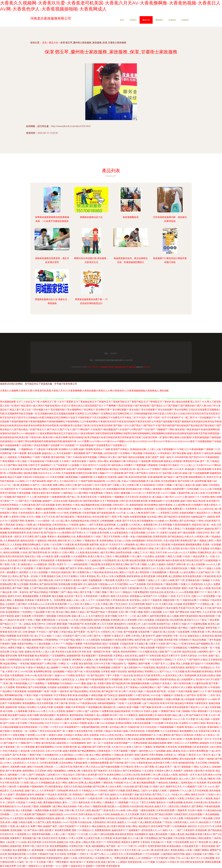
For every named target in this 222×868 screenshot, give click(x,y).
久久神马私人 (136, 525)
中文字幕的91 (99, 509)
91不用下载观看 (119, 751)
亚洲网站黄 (75, 513)
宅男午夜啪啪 (156, 755)
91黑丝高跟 (9, 525)
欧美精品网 (64, 584)
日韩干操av (81, 775)
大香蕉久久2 (200, 735)
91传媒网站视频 (199, 624)
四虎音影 (112, 477)
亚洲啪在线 (9, 810)
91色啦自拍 (54, 572)
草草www (139, 767)
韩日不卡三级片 (69, 489)
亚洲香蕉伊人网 (122, 739)
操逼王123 (178, 465)
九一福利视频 (138, 719)
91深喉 (106, 449)
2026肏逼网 (25, 814)
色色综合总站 (157, 592)
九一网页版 (180, 755)
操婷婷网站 (37, 640)
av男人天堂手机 (129, 648)
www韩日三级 (113, 481)
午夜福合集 (72, 699)
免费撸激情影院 (103, 830)
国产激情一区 (113, 846)
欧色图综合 (63, 715)
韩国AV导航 (80, 628)
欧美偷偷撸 (38, 850)
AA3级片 (124, 798)
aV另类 (57, 473)
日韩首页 (94, 521)
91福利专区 (63, 691)
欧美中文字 (213, 477)
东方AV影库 (101, 485)
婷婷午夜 (181, 564)
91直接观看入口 (23, 834)
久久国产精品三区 (205, 572)
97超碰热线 (54, 489)
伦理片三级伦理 (8, 787)
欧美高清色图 (82, 545)
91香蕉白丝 (75, 779)
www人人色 (179, 719)
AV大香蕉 (32, 854)
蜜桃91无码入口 (175, 743)
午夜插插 (118, 783)
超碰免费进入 (50, 509)
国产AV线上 (172, 644)
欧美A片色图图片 (194, 505)
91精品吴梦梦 (198, 556)
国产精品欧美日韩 (121, 683)
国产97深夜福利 (37, 775)
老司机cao (74, 703)
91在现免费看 (208, 596)
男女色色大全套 (63, 652)
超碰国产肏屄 (50, 826)
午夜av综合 (83, 806)
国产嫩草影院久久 (24, 549)
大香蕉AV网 (107, 604)
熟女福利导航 (86, 664)
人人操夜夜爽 (20, 711)
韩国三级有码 (141, 755)
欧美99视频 (111, 616)
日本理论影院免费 (49, 763)
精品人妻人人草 (180, 715)
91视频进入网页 (205, 541)
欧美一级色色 (113, 652)
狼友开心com (197, 707)
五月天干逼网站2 (70, 576)
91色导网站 (38, 628)
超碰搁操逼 (71, 759)
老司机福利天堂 (134, 489)
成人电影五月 (23, 826)
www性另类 (26, 672)
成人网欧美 (209, 779)
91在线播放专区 (50, 755)
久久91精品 (149, 552)
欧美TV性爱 (50, 691)
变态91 (100, 842)
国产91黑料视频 (94, 453)
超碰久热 (91, 683)
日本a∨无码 (50, 628)
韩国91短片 (159, 787)
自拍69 (146, 600)
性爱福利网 (190, 675)
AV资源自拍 (71, 818)
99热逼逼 (20, 802)
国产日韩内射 (117, 763)
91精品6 (69, 672)
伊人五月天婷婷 (105, 624)
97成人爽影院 (164, 735)
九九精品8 (161, 862)
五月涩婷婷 (40, 771)
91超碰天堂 (156, 632)
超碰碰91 (71, 711)
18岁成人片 (176, 795)
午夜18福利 (123, 517)
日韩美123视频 (164, 485)
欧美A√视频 (11, 822)
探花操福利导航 (113, 759)
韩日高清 (112, 822)
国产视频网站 (203, 644)
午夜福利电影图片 (182, 525)
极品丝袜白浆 (47, 779)
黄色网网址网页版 (42, 672)
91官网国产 (155, 469)
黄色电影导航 (171, 640)
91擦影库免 (107, 783)
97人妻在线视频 (42, 644)
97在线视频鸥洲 (158, 572)
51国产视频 (145, 707)
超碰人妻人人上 (79, 616)
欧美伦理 (157, 707)
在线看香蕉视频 (138, 517)
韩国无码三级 (199, 525)
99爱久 (50, 862)
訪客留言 (185, 20)
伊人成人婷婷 (153, 481)
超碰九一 (84, 525)
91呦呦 (22, 743)
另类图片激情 (104, 683)
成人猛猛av (158, 497)
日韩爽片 (128, 465)
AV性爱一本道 (128, 537)
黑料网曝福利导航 (14, 695)
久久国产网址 (10, 465)
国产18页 (43, 529)
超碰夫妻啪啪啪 (155, 699)
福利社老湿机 (165, 715)
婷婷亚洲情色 (133, 576)
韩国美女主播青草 (130, 842)
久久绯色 (215, 580)
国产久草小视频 (138, 564)
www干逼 (121, 513)
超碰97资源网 (86, 449)
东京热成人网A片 (118, 727)
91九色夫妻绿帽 (133, 703)
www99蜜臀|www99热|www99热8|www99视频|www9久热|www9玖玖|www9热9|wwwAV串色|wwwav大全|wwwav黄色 (136, 441)
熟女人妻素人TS (176, 529)
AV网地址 (102, 457)
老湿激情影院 (12, 612)
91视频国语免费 (98, 806)
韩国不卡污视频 (117, 791)
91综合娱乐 (51, 795)
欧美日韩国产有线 (67, 509)
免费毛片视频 (15, 648)
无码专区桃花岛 (155, 584)
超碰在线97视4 (69, 572)
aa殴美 (118, 521)
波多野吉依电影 (124, 552)
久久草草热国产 (48, 791)
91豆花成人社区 (56, 759)
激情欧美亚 (63, 850)
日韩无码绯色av (60, 525)
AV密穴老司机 (143, 695)
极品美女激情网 (57, 529)
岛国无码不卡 (11, 489)
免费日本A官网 (76, 783)
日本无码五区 (38, 751)
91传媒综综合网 (188, 600)
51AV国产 (162, 529)
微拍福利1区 (109, 707)
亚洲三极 (8, 683)
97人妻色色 (39, 449)
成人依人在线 (198, 493)
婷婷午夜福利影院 (189, 616)
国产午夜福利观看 (94, 679)
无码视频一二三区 (9, 814)
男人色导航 (174, 549)
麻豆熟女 (114, 469)
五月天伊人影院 (83, 810)
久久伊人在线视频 (38, 572)
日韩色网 (100, 866)
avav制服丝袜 (40, 564)
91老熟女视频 (17, 735)
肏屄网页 (24, 572)
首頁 (122, 20)
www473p (5, 485)
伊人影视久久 (55, 552)
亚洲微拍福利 (155, 501)
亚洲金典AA (214, 802)
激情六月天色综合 (120, 596)
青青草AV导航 (18, 517)
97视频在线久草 (90, 541)
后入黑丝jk (13, 576)
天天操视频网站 (151, 679)
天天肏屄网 (211, 493)
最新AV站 (212, 481)
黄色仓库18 (75, 791)
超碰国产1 (48, 501)
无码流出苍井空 (50, 838)
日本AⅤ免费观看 (117, 576)
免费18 (7, 517)
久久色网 (73, 449)
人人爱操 (170, 664)
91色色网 (188, 739)
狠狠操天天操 (54, 576)
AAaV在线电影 (107, 723)
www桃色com (22, 481)
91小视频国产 (190, 787)
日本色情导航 (181, 457)
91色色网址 (26, 612)
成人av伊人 (185, 779)
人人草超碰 (16, 545)
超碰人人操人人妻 (75, 600)
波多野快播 (200, 481)
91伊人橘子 (136, 556)
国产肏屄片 (71, 568)
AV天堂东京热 (18, 668)
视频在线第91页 (171, 600)
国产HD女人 (166, 672)
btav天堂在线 (24, 806)
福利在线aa (117, 465)
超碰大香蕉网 (70, 751)
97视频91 (133, 751)
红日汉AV (151, 545)
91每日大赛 (211, 592)
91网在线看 (109, 580)
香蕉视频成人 (163, 739)
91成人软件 (215, 751)
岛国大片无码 (70, 787)
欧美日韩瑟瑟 (174, 588)
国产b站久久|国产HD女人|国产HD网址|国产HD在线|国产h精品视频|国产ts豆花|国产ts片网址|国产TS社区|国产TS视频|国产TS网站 (111, 429)
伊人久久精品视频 (205, 858)
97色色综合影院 (36, 723)
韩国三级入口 (31, 783)
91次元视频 (178, 672)
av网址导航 (119, 529)
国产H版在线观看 (186, 533)
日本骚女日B (165, 465)
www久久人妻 (213, 564)
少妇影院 (10, 604)
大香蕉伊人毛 (107, 632)
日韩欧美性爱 (197, 632)
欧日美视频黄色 (145, 521)
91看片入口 (113, 592)
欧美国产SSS (150, 596)
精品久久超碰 (15, 477)
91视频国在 (138, 509)
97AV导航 (43, 727)
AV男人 (44, 711)
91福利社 (91, 461)
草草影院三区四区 (169, 513)
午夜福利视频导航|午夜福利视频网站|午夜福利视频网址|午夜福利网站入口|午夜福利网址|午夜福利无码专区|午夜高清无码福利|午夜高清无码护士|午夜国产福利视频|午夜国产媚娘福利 (100, 422)
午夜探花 (13, 751)
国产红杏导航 (19, 755)
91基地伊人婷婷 (54, 735)
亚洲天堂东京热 (88, 497)
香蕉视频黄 (79, 453)
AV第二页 (15, 564)
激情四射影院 (76, 715)
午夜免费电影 (17, 675)
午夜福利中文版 (46, 854)
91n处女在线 (127, 675)
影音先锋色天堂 (84, 731)
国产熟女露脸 (179, 453)
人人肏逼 (80, 552)
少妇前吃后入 (19, 763)
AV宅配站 (162, 596)
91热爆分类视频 (172, 699)
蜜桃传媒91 (203, 711)
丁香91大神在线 (74, 457)
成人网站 (140, 545)
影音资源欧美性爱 (138, 501)
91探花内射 (24, 751)
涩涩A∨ (185, 751)
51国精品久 (126, 592)
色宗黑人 (119, 735)
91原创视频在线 (94, 707)
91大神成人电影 (34, 802)
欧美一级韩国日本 (96, 652)
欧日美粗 (47, 485)
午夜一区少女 (180, 636)
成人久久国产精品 (90, 608)
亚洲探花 (17, 731)
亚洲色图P (34, 779)
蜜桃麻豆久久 (55, 588)
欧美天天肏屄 (120, 588)
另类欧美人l (180, 695)
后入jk (91, 850)
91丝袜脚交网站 (212, 664)
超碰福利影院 (136, 505)
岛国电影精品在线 (80, 521)
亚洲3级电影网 (155, 477)
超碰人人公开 (97, 759)
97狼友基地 (98, 572)
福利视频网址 (99, 846)
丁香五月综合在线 (47, 731)
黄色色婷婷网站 (129, 652)
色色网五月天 (122, 580)
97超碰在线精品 (55, 814)
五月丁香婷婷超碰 (109, 501)
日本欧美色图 (94, 628)
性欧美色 (52, 541)
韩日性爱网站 (151, 505)
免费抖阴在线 (48, 620)
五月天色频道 (202, 549)
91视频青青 (166, 719)
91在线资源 (107, 743)
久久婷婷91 (65, 461)
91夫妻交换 (68, 545)
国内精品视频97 (48, 715)
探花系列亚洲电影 (168, 628)
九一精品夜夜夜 (30, 648)
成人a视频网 (103, 715)
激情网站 (106, 755)
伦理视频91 (73, 854)
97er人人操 (186, 791)
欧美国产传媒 (57, 810)
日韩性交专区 (203, 533)
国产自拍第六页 (186, 481)
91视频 (192, 568)
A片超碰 (178, 604)
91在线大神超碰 (184, 691)
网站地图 (164, 391)
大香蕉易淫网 (10, 779)
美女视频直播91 (89, 656)
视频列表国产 (37, 664)
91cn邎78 (64, 723)
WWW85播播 (58, 568)
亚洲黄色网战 (106, 541)
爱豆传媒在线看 (188, 759)
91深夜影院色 (104, 497)
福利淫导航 (140, 640)
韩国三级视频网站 (56, 771)
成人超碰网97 (53, 668)
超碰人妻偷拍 (173, 751)
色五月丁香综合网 (199, 842)
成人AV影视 (205, 588)
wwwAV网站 (26, 509)
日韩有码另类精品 (9, 505)
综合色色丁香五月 (73, 596)
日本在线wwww (36, 604)
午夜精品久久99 (90, 791)
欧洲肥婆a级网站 (170, 759)
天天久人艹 (182, 660)
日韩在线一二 (51, 767)
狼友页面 (23, 465)
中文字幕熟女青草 (63, 695)
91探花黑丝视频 (137, 533)
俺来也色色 (84, 802)
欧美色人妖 (214, 624)
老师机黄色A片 (188, 783)
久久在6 (212, 715)
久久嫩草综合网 (200, 683)
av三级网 (63, 866)
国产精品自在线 (28, 580)
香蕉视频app (136, 596)
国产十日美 (197, 779)
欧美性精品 (208, 672)
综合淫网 (185, 862)
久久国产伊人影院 (42, 822)
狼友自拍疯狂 (92, 552)
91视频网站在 (26, 449)
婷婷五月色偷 (151, 818)
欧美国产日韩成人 (120, 449)
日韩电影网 (213, 763)
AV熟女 (14, 513)
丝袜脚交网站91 (148, 687)
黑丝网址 (174, 521)
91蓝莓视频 (36, 501)
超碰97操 (123, 477)
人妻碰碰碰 (18, 600)
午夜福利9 (32, 560)
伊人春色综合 (99, 549)
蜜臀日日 (63, 608)
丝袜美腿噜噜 (84, 469)
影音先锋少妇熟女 (206, 675)
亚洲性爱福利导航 (157, 846)
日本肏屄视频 (89, 513)
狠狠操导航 (16, 846)
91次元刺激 (40, 862)
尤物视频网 (45, 806)
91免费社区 (104, 596)
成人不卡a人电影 (43, 636)
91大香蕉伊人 (84, 826)
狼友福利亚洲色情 (124, 834)
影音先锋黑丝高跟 (192, 576)
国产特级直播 (130, 632)
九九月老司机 (209, 612)
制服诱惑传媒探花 (45, 818)
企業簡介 (133, 20)
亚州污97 (93, 465)
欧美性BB (5, 668)
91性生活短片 (121, 604)
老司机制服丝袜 (38, 858)
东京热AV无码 (188, 549)
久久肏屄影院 (17, 818)
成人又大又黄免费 (130, 814)
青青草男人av (158, 675)
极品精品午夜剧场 (184, 703)
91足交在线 (62, 620)
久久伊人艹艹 (58, 644)
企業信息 (172, 20)
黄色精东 (57, 822)
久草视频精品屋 (47, 783)
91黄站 (195, 767)
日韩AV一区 (83, 759)
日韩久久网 (71, 485)
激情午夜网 (144, 664)
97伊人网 (156, 775)
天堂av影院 (176, 739)
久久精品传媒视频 (9, 727)
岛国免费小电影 (18, 767)
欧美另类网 (50, 513)
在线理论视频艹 (122, 743)
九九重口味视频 (119, 699)
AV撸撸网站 (194, 648)
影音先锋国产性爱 (160, 826)
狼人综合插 (169, 632)
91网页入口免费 (173, 556)
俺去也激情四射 (207, 616)
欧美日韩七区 (15, 632)
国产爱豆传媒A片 (143, 787)
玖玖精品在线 (85, 822)
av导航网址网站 (15, 473)
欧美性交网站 (114, 775)
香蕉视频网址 (29, 703)
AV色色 (24, 552)
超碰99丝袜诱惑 (164, 636)
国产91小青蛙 (33, 743)
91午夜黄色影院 (100, 469)
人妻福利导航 (183, 493)
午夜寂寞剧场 (19, 691)
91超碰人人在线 (213, 568)
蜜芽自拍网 (11, 656)
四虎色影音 (43, 497)
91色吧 (36, 457)
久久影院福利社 (148, 485)
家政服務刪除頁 (131, 217)
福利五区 (192, 826)
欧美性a (98, 449)
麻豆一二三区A (70, 802)
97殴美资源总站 (83, 517)
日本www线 (31, 675)
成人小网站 (95, 755)
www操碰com (161, 521)
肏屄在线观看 (34, 453)
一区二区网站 (30, 731)
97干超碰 (92, 533)
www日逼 (155, 695)
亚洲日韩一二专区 (206, 695)
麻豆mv (39, 513)
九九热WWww (203, 465)
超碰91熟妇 (186, 501)
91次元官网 (56, 545)
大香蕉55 (176, 624)
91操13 (24, 775)
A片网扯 (61, 664)
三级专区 (10, 802)
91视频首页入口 (34, 866)
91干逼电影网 (116, 473)
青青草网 (145, 775)
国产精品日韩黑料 (164, 814)
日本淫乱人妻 (138, 636)
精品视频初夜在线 (90, 505)
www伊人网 (147, 850)
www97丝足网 (70, 822)
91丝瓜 (84, 465)
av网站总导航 (88, 842)
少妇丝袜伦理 (110, 453)
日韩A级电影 (29, 632)
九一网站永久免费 (118, 779)
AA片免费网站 (192, 743)
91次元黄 (83, 834)
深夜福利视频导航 (90, 727)
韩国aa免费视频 (8, 636)
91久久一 (127, 759)
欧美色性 (188, 802)
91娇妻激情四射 (58, 497)
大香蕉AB (175, 687)
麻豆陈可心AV (148, 568)
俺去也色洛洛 (138, 628)
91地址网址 (6, 691)
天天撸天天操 (166, 604)
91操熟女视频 (96, 695)
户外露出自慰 (52, 461)
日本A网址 (96, 802)
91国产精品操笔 (38, 481)
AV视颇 (37, 620)
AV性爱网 (112, 549)
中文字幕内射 (161, 858)
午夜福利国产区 (76, 624)
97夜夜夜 (45, 457)
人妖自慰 (10, 842)
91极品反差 (6, 592)
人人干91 (90, 600)
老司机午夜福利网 (155, 560)
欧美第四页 (203, 747)
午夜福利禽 (133, 588)
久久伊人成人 (47, 719)
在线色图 (160, 556)
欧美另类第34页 (25, 636)
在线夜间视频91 (188, 513)
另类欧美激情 (36, 798)
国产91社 (23, 779)
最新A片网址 (65, 798)
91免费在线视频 (174, 802)
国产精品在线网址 (79, 691)
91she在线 (21, 842)
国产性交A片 (14, 640)
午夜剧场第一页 (11, 747)
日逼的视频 (106, 505)
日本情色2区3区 (128, 469)
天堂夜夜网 (45, 596)
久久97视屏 (169, 612)
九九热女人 (205, 767)
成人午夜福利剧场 (42, 525)
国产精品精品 (215, 830)
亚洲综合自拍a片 (89, 529)
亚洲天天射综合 (189, 656)
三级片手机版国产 (67, 826)
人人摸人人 (190, 465)
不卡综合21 (42, 632)
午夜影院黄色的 (144, 763)
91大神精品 (203, 600)
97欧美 (87, 846)
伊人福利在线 (90, 584)
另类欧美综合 (132, 735)
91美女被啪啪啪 (211, 814)
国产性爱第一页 (82, 632)
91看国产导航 (34, 755)
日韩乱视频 (193, 489)
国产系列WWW (197, 457)
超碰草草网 (99, 818)
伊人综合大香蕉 (113, 787)
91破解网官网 (85, 477)
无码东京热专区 (154, 541)
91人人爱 (32, 497)
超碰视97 (90, 866)
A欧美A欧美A (76, 862)
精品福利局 (99, 481)
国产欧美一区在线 (29, 576)
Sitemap (147, 367)
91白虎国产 (6, 755)
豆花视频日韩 (102, 858)
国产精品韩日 (171, 517)
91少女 (96, 604)
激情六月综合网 (35, 767)
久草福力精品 (66, 632)
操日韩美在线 (48, 743)
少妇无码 (86, 739)
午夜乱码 (27, 477)
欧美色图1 (150, 509)
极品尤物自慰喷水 (158, 798)
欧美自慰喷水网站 (124, 640)
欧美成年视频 (120, 838)
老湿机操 (189, 469)
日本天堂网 (21, 723)
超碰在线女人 (195, 636)
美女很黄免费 (214, 783)
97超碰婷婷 (173, 791)
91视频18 (71, 731)
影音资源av (135, 600)
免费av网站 (58, 485)
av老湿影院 (123, 806)
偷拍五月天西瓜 (123, 608)
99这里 (131, 572)
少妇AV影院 (215, 747)
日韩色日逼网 (25, 822)
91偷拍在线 (162, 783)
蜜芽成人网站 (123, 564)
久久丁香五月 (203, 755)
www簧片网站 (81, 493)
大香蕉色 (168, 755)
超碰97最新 (202, 485)
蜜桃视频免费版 (194, 545)
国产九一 (37, 485)
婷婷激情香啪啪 (58, 739)
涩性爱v (52, 564)
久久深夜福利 (93, 640)
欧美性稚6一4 (50, 866)
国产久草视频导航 (114, 679)
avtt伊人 (7, 763)
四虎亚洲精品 (133, 791)
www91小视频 (168, 493)
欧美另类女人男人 (175, 675)
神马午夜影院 (53, 493)
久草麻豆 (116, 648)
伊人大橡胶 (187, 687)
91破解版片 (167, 695)
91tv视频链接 (101, 779)
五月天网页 (28, 537)
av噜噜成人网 (73, 771)
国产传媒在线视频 (110, 767)
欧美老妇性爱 (197, 862)
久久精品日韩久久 (69, 481)
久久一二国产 (175, 830)
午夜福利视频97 (197, 449)
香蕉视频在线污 (8, 806)
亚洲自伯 (189, 735)
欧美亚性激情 (79, 461)
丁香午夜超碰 (214, 640)
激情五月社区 (15, 596)
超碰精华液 (11, 707)
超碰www (60, 675)
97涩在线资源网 (203, 469)
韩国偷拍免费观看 (100, 763)
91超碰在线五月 (76, 866)
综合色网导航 (176, 620)
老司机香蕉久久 (149, 830)
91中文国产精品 (67, 640)
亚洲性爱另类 (70, 747)
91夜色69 (31, 668)
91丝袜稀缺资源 (20, 798)
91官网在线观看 (139, 743)
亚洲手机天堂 (153, 493)
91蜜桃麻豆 (108, 802)
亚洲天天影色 (147, 814)
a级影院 (211, 517)
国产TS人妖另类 (173, 652)
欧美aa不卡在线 (114, 687)
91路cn (200, 568)
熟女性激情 (172, 608)
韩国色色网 (157, 461)
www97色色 (62, 513)
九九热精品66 (51, 798)
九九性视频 (23, 584)
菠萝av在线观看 (62, 556)
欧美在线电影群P (181, 707)
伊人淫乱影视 (163, 545)
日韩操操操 (18, 699)
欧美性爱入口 (13, 679)
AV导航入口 (182, 449)
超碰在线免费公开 (148, 715)
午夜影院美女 (201, 703)
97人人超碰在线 (93, 560)
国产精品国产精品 (96, 612)
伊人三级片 (106, 556)
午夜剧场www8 (106, 584)
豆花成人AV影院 (170, 775)
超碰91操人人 (32, 791)
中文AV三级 (130, 783)
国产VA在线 (153, 779)
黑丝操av (189, 727)
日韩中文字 (34, 465)
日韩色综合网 (64, 616)
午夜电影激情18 (82, 763)
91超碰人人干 (153, 580)
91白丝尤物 (128, 787)
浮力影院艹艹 (7, 501)
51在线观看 (50, 850)
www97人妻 (181, 497)
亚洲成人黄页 (82, 735)
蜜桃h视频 (62, 624)
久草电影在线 (89, 648)
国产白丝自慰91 (86, 485)
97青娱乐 (108, 493)
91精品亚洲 (150, 691)
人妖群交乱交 (67, 679)
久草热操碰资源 (46, 560)
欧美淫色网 (103, 533)
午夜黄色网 (52, 449)
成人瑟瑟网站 (175, 576)
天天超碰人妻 (141, 644)
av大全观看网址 (79, 556)
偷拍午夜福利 (172, 560)
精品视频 (190, 834)
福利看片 (49, 830)
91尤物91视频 (100, 592)
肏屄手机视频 (90, 457)
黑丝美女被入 (213, 723)
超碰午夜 (60, 818)
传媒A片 (186, 624)
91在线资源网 (182, 632)
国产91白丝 (21, 719)
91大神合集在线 (27, 505)
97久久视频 (143, 652)
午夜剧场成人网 (102, 699)
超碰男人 (122, 822)
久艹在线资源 (60, 465)
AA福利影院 (166, 854)
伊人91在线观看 (25, 568)
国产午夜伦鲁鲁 (13, 771)
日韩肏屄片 (185, 806)
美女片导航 (6, 739)
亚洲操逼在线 (192, 580)
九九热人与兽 (163, 568)
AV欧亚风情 (152, 628)
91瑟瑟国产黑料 (16, 521)
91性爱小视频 (136, 612)
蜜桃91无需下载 (190, 588)
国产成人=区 (73, 497)
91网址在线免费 (146, 648)
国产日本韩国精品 (132, 771)
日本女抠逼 (179, 838)
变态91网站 (61, 783)
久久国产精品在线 (39, 588)
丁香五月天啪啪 (147, 802)
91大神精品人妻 (206, 604)
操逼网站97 (47, 465)
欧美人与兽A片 (134, 747)
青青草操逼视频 (26, 656)
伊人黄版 (213, 842)
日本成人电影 (17, 652)
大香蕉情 (98, 731)
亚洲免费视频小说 (187, 747)
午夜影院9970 (163, 648)
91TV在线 (119, 660)
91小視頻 (90, 798)
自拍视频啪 (58, 672)
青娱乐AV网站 (81, 687)
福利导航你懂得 (91, 501)
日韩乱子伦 (174, 858)
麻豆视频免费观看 (146, 783)
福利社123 (193, 497)
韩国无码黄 (60, 699)
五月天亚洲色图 (200, 791)
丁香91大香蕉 (112, 675)
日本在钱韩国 (103, 648)
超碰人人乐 (135, 858)
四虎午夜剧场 (85, 814)
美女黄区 (129, 755)
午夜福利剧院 (212, 457)
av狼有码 (95, 588)
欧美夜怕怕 (184, 517)
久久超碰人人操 (90, 660)
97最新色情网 (12, 509)
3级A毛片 (169, 497)
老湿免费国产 (190, 604)
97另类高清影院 (112, 842)
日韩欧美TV (117, 668)
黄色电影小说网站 (162, 489)
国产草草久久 (79, 533)
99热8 (194, 711)
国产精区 (123, 457)
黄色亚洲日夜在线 (138, 798)
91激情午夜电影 (196, 628)
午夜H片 (132, 846)
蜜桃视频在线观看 (140, 683)
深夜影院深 (75, 608)
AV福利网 (40, 679)
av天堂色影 (200, 727)
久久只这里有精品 (169, 731)
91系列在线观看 (207, 846)
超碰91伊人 (53, 481)
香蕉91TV (144, 660)
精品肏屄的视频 (137, 560)
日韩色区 (103, 791)
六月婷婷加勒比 (13, 660)
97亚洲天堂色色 (187, 644)
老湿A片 (104, 545)
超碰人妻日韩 (108, 862)
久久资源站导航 (134, 529)
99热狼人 (147, 489)
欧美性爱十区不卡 (97, 775)
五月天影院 (60, 854)
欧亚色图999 (213, 501)
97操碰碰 (205, 580)
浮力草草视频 (165, 525)
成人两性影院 (142, 572)
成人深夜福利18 (132, 668)
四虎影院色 (197, 584)
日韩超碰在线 (162, 620)
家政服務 (104, 367)
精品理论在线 (189, 652)
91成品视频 (39, 612)
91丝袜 (119, 632)
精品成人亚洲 (105, 529)
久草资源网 (131, 620)
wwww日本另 (71, 814)
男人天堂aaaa (93, 767)
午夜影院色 (106, 588)
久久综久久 (33, 763)
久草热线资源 (90, 596)
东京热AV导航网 (78, 723)
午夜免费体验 (96, 493)
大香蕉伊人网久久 (164, 771)
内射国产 (171, 564)
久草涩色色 (171, 747)
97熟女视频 (207, 818)
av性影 (188, 850)
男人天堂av (102, 576)
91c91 (124, 846)
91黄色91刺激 (31, 695)
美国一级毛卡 (167, 457)
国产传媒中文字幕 (198, 715)
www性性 (202, 656)
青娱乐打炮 (30, 608)
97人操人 (57, 636)
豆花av (125, 481)
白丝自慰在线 (137, 806)
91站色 (45, 545)
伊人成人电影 (203, 719)
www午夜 (40, 735)
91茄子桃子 (113, 509)
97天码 (4, 751)
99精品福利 (117, 664)
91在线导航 (107, 719)
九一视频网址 (130, 664)
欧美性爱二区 (65, 795)
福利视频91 (14, 775)
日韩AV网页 (68, 552)
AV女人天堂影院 (57, 711)
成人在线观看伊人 (186, 679)
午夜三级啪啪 (183, 711)
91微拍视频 (50, 616)
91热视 (11, 826)
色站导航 (167, 473)
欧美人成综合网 (42, 549)
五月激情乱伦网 (164, 509)
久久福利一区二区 (24, 862)
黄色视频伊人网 (118, 461)
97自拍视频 (159, 751)
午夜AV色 (50, 612)
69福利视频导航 (144, 537)
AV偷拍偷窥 (23, 787)
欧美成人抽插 (157, 652)
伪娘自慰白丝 (75, 501)
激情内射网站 (53, 679)
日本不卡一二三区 (127, 616)
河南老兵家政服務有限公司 (118, 367)
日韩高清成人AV (41, 477)
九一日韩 (210, 556)
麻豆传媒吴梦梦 (8, 866)
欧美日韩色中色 (35, 533)
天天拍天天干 (116, 545)
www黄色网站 (64, 533)
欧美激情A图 (70, 588)
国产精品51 (169, 477)
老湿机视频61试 (18, 830)
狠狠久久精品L (78, 612)
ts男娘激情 (152, 465)
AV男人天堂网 (76, 838)
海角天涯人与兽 (33, 556)
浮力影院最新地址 (54, 787)
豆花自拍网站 (66, 763)
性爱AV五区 (45, 648)
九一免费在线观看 (119, 858)
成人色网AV (143, 616)
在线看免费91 (179, 489)
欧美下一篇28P (173, 767)
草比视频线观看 (8, 402)
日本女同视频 (57, 477)
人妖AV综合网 (148, 624)
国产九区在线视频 (45, 505)
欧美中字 (150, 636)
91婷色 (200, 521)
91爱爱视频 (140, 465)
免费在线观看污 (85, 537)
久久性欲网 (13, 469)
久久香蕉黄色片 (122, 719)
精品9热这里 (199, 501)
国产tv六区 (80, 636)
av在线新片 (156, 683)
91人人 (166, 795)
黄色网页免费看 (63, 830)
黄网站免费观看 (213, 862)
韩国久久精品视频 (153, 612)
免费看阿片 (16, 838)
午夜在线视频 (24, 493)
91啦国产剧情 (86, 481)
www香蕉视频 (186, 592)
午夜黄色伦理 (42, 600)
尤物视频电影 (95, 580)
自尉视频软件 (141, 834)
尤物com (196, 596)
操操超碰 (186, 767)
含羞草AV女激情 (168, 533)
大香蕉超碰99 (158, 608)
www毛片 (179, 469)
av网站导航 (90, 668)
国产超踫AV (196, 664)
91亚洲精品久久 (206, 668)
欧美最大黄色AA (204, 834)
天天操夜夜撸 (68, 473)
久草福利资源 (209, 576)
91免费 (15, 529)
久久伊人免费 (176, 818)
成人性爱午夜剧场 (116, 826)
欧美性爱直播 (148, 576)
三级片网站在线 (45, 580)
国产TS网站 (163, 687)
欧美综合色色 (111, 572)
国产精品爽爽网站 (87, 751)
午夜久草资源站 (88, 576)
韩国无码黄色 (178, 668)
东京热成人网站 (155, 517)
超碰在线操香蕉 (122, 711)
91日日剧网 (157, 723)
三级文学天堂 (65, 767)
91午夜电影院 (85, 489)
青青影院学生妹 (191, 461)
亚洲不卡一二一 (65, 564)
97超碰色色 (41, 541)
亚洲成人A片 (99, 489)
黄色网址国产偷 (188, 541)
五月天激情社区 (96, 616)
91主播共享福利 (42, 568)
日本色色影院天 (26, 513)
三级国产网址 (139, 759)
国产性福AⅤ (50, 533)
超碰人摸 (187, 473)
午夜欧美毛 (87, 771)
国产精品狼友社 (176, 537)
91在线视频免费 (201, 473)
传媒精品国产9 (198, 517)
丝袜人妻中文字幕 (82, 592)
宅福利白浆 (134, 727)
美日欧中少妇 (203, 679)
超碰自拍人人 (49, 453)
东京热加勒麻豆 (169, 481)
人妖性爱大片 (53, 775)
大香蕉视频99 (168, 449)
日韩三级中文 (94, 636)
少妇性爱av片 (134, 624)
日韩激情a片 (185, 640)
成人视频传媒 (84, 747)
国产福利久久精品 (198, 660)
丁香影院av (87, 779)
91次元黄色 (148, 771)
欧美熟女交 (145, 497)
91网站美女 (135, 568)
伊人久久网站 (74, 541)
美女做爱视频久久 (22, 850)
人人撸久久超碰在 (156, 564)
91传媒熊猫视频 (165, 727)
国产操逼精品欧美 (106, 513)
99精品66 (108, 731)
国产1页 (61, 731)
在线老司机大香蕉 (208, 731)
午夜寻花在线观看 (142, 723)
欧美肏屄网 (61, 604)
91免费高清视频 (41, 810)
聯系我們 (159, 20)
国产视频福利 (39, 814)
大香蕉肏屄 (189, 830)
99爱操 (35, 806)
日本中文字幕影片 (63, 580)
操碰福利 (204, 743)
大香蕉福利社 (99, 822)
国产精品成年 (97, 675)
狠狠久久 (80, 640)
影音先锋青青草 (57, 469)
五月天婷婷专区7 (78, 850)
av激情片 (5, 767)
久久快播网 (75, 719)
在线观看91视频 (62, 707)
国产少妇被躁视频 (208, 560)
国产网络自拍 (182, 612)
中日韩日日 (137, 711)
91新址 (203, 620)
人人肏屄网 (179, 505)
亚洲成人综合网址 (27, 707)
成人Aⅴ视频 (173, 616)
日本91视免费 (19, 453)
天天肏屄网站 (121, 584)
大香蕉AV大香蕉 (157, 644)
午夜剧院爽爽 (152, 731)
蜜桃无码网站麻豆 (32, 545)
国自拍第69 (205, 822)
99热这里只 (47, 699)
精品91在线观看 (110, 644)
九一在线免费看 (57, 600)
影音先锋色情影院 (28, 727)
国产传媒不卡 (10, 743)
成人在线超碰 (188, 699)
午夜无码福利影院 (92, 644)
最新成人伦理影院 (173, 461)
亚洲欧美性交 (204, 552)
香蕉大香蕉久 (211, 505)
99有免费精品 (151, 838)
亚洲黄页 (66, 660)
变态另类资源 (34, 842)
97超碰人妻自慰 (176, 834)
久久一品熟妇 (84, 509)
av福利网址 (202, 652)
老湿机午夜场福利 (137, 779)
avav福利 (212, 699)
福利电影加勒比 (136, 672)
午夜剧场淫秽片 (192, 818)
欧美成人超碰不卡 (139, 656)
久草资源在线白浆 (120, 600)
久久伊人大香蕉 (84, 549)
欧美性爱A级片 (162, 850)
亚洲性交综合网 (84, 473)
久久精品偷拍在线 (212, 810)
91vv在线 (132, 822)
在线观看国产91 (72, 727)
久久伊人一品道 (33, 699)
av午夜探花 (47, 556)
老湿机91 (73, 834)
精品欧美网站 (10, 664)
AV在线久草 (104, 465)
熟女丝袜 (216, 588)
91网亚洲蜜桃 (7, 461)
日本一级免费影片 (9, 572)
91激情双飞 (107, 636)
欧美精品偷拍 (174, 846)
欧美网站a (30, 818)
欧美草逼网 (90, 624)
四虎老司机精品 (168, 679)
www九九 (110, 568)
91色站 (76, 505)
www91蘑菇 (80, 683)
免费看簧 (150, 739)
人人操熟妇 (121, 862)
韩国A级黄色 (205, 838)
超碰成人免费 (62, 719)
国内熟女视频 (31, 473)
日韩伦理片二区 (120, 505)
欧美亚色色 (208, 636)
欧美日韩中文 (39, 624)
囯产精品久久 (149, 529)
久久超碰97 (9, 795)
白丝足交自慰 (61, 501)
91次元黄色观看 (171, 501)
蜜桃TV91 (199, 592)
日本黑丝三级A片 (194, 798)
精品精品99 (144, 826)
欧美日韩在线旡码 (15, 556)
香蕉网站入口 (151, 672)
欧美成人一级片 (170, 683)
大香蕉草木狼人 (181, 822)
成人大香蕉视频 (24, 810)
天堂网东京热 (76, 846)
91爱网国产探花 (167, 711)
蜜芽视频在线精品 (52, 802)
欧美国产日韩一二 (150, 513)
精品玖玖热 (13, 620)
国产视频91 (41, 759)
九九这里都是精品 (119, 533)
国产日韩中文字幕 (101, 747)
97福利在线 (208, 453)
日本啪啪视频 (103, 668)
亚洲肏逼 (29, 600)
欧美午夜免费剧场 (199, 751)
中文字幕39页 (10, 858)
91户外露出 (6, 628)
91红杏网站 (124, 453)
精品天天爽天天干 (171, 656)
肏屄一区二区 (94, 743)
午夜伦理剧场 (131, 660)
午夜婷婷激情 (178, 545)
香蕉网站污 (26, 485)
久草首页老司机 (137, 731)
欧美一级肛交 (15, 537)
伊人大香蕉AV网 (130, 485)
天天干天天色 (48, 517)
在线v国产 (71, 469)
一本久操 (46, 660)
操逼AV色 (190, 485)
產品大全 (146, 20)
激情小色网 (216, 497)
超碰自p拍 (30, 652)
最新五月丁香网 (122, 636)
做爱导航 (94, 545)
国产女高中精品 (187, 521)
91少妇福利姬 (26, 489)
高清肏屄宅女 (163, 624)
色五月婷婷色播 (45, 703)
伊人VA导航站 (59, 648)
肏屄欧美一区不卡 (202, 739)
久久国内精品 (66, 755)
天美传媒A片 (157, 842)
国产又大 (95, 632)
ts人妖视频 (73, 465)
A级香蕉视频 (71, 477)
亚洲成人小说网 (24, 525)
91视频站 (38, 509)
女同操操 (52, 687)
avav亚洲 (167, 707)
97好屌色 (204, 497)
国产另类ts (130, 473)
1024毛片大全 (56, 727)
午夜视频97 (55, 592)
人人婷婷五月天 (115, 854)
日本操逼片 (68, 636)
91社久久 (134, 802)
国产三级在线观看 (141, 608)
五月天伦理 (79, 798)
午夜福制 (41, 608)
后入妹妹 (160, 767)
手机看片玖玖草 (186, 608)
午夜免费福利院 (141, 592)
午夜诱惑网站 (15, 703)
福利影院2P (191, 668)
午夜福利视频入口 (23, 683)
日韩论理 (51, 624)
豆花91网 (123, 612)
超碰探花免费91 (126, 695)
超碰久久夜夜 (160, 791)
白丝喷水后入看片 (32, 660)
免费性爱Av (178, 509)
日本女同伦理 (49, 842)
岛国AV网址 (132, 826)
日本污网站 (208, 854)
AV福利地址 (67, 493)
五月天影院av (115, 771)
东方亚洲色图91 (65, 453)
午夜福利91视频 (8, 644)
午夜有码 (145, 842)
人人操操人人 (7, 549)
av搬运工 (137, 552)
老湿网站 (63, 449)
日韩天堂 (124, 501)
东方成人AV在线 (122, 541)
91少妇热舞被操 (178, 826)
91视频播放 (118, 497)
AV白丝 (58, 747)
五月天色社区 (132, 497)
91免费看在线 (106, 711)
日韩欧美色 (122, 568)
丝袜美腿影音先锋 (116, 489)
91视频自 (148, 747)
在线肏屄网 (144, 632)
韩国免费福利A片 (197, 477)
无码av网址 (103, 461)
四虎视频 (26, 640)
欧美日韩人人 (171, 592)
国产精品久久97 (8, 624)
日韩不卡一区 (86, 854)
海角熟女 (41, 668)
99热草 (65, 668)
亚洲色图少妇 (117, 620)
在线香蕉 (94, 735)
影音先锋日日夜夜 (17, 560)
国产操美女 (43, 469)
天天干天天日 (183, 596)
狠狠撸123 (212, 449)
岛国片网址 (196, 612)
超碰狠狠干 (134, 830)
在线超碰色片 (107, 640)
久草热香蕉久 (165, 453)
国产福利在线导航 (48, 584)
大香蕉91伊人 (12, 672)
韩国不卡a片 (152, 604)
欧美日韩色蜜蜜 (193, 672)
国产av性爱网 (86, 699)
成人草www (143, 469)
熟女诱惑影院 (42, 656)
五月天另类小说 (132, 850)
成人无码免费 (107, 608)
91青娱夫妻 (173, 572)
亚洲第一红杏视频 (212, 545)
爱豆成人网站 (40, 489)
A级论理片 (199, 771)
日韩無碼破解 (107, 521)
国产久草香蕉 (96, 525)
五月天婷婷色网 (136, 604)
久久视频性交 (100, 477)
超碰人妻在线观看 (158, 834)
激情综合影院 (27, 541)
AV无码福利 (34, 719)
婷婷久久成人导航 (133, 679)
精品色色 (155, 703)
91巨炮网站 (78, 560)
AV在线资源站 (148, 668)
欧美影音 (210, 771)
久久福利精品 (73, 739)
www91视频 (149, 862)
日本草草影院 (78, 707)
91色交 (54, 549)
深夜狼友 (12, 457)
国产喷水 (191, 695)
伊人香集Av (86, 604)
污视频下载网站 (201, 850)
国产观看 (54, 632)
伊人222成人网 (135, 838)
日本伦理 (50, 604)
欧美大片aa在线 (117, 810)
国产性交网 (182, 477)
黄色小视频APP (101, 473)
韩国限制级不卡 (148, 735)
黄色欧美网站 (177, 850)
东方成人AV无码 (101, 814)
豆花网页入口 (186, 723)
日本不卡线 (161, 552)
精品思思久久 (203, 513)
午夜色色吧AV (157, 660)
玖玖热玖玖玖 (7, 834)
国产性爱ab (142, 473)
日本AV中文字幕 (102, 664)
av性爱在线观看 (97, 687)
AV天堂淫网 (108, 628)
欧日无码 (202, 775)
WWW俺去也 (127, 767)
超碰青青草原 (27, 759)
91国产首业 (103, 795)
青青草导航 (211, 628)
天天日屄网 (201, 763)
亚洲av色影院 (85, 568)
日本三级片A (161, 549)
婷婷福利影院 (81, 564)
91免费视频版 (52, 683)
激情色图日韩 (200, 687)
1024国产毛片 (22, 501)
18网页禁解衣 (61, 862)
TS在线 (120, 703)
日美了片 (202, 787)
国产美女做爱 (136, 818)
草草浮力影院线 (8, 493)
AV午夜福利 (214, 687)
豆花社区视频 (195, 814)
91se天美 (73, 620)
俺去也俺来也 (99, 826)
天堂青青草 (191, 509)
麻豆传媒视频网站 (45, 747)
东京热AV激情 (195, 810)
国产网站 (183, 628)
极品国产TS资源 (100, 810)
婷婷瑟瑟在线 (135, 862)
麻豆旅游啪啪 (154, 759)
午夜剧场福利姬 (63, 560)
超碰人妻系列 (194, 453)
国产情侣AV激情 (35, 830)
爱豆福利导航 (58, 457)
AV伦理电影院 (109, 560)
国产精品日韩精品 (39, 592)
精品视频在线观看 (157, 743)
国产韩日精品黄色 (65, 517)
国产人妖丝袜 (92, 711)
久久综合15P (152, 533)
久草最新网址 (25, 457)
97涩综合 (167, 822)
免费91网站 (36, 826)
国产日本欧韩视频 (37, 687)
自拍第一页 (206, 648)
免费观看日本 (150, 525)
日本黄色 (105, 672)
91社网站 (70, 675)
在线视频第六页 (65, 687)
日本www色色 (107, 735)
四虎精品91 (78, 795)
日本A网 (21, 866)
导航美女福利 (38, 493)
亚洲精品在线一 (123, 628)
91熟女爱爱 (213, 620)
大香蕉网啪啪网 (67, 549)
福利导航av (91, 795)
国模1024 (76, 830)
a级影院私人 (62, 743)
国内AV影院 (199, 723)
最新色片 (161, 802)
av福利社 (121, 707)
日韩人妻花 (75, 842)
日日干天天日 (52, 723)
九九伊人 (208, 584)
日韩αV (80, 711)
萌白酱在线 (125, 509)
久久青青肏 (106, 838)
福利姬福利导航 (186, 763)
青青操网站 (21, 687)
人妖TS (146, 703)
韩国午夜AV (79, 767)
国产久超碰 (40, 537)
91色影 (97, 537)
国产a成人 (23, 858)
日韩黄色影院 (103, 751)
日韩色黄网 (162, 576)
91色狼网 (179, 727)
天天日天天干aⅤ (206, 826)
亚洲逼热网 (201, 830)
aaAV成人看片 (62, 521)
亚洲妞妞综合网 (138, 449)
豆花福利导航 (103, 600)
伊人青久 (113, 457)
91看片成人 (179, 485)
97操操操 (96, 739)
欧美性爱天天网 (161, 763)
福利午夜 (62, 541)
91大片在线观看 (151, 854)
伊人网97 (123, 691)
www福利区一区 (46, 521)
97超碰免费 (145, 461)
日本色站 (110, 818)
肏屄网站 (77, 660)
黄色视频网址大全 (66, 537)
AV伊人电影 (21, 461)
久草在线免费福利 (133, 854)
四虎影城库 (77, 584)
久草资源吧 (38, 616)
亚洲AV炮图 (33, 715)
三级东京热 (173, 806)
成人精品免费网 (92, 783)
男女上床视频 (183, 664)
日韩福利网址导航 (137, 699)
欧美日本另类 (79, 652)
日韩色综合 (132, 461)
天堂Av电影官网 (171, 541)
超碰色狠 (40, 795)
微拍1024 (119, 850)
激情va (123, 572)
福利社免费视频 (102, 620)
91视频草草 (181, 810)
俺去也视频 (57, 596)
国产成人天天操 (203, 608)
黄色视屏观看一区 (22, 628)
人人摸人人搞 (154, 449)
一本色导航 (24, 664)
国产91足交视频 (155, 640)
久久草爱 (190, 719)
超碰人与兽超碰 (194, 854)
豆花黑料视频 (61, 779)
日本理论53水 (27, 679)
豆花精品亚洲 (126, 644)
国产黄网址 (197, 806)
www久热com (138, 493)
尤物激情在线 (74, 648)
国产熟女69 (177, 735)
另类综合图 (155, 656)
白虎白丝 (177, 473)
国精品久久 (88, 830)
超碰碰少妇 (62, 842)
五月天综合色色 (148, 727)
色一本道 (211, 525)
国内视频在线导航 (17, 854)
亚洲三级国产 (152, 457)
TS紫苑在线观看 (147, 810)
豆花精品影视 (138, 739)
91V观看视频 (121, 802)
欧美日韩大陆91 (46, 675)
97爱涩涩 (191, 755)
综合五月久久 (45, 473)
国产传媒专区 (100, 771)
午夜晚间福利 (37, 787)
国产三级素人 (114, 485)
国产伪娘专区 (19, 497)
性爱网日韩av (84, 572)
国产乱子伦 (13, 580)
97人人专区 (73, 604)
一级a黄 (15, 485)
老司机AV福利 (80, 580)
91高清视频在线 (179, 648)
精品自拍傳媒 (199, 640)
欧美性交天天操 (142, 675)
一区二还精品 (24, 624)
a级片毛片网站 (107, 552)
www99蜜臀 (99, 568)
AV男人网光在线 (213, 632)
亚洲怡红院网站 (123, 723)
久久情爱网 (9, 687)
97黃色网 (30, 735)
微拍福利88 (120, 624)
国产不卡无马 (129, 521)
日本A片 (194, 822)
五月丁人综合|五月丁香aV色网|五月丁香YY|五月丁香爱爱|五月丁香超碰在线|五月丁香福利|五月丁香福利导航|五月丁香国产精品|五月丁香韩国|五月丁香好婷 (94, 402)
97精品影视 (94, 564)
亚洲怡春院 (213, 727)
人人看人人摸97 (59, 834)
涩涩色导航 (95, 691)
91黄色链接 (112, 612)
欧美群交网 (52, 608)
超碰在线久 (27, 564)
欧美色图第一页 (65, 628)
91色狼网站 (38, 683)
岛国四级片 (201, 699)
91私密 (200, 759)
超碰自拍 (209, 529)
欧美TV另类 (26, 620)
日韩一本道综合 (21, 592)
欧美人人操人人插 (45, 652)
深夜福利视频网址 (106, 703)
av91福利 (163, 830)
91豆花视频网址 (58, 656)
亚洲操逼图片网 (8, 584)
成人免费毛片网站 (127, 549)
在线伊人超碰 (151, 711)
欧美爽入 (63, 838)
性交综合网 (98, 517)
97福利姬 (209, 759)
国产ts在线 (9, 723)
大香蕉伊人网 (201, 537)
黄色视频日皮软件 (194, 529)
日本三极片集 (61, 703)
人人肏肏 (80, 679)
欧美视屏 (201, 783)
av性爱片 (142, 846)
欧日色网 (8, 711)
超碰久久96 (116, 795)
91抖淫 (174, 763)
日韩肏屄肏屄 (181, 814)
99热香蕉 (74, 525)
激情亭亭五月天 (174, 787)
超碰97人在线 (70, 858)
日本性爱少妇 (200, 802)
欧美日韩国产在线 (28, 529)
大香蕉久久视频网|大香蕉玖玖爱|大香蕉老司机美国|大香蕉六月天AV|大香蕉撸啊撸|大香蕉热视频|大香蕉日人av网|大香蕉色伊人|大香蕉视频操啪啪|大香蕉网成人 (79, 391)
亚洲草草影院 (160, 537)
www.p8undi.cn (94, 367)
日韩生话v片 (155, 473)
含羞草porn (34, 711)
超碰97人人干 (200, 691)
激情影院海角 (152, 719)
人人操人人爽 (133, 513)
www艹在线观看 (137, 584)
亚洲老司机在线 (179, 568)
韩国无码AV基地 (145, 549)
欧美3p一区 (214, 735)
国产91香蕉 (111, 517)
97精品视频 (136, 453)
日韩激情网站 (51, 640)
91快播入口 (184, 584)
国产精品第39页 (110, 691)
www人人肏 (205, 489)
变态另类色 (146, 795)
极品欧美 (114, 798)
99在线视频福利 (78, 743)
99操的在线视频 (137, 481)
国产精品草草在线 (38, 552)
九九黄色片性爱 (45, 707)
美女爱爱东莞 (108, 564)
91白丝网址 (148, 556)
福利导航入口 (146, 751)
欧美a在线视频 (80, 695)
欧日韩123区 (116, 715)
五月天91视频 (33, 517)
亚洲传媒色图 (105, 656)
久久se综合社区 (206, 509)
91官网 (42, 576)
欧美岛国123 (16, 783)
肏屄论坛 (5, 818)
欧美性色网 (185, 683)
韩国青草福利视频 (41, 834)
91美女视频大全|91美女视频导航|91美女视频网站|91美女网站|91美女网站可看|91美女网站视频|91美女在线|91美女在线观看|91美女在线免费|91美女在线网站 (110, 410)
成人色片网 (123, 560)
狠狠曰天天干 (73, 529)
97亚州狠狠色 (46, 695)
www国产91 (83, 588)
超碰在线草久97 (120, 830)
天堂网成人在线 (121, 656)
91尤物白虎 (118, 755)
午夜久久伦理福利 (104, 850)
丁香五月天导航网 (111, 537)
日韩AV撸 (69, 810)
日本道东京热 (171, 723)
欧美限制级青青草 (17, 533)
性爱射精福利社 (54, 858)
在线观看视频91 (35, 691)
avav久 (211, 787)
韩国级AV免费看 (74, 644)
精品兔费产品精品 (17, 715)
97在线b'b (211, 795)
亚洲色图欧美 (113, 866)
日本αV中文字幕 (54, 751)
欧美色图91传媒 (131, 795)
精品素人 (112, 806)
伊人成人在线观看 (196, 564)
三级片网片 (21, 604)
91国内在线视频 (106, 834)
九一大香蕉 (72, 664)
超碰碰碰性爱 (73, 656)
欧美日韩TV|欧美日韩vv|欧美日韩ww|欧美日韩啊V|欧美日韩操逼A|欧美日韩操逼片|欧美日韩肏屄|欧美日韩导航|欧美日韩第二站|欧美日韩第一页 (90, 437)
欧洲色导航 (33, 739)
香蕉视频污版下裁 (32, 838)
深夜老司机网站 (25, 644)
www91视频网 (137, 580)
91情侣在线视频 (92, 672)
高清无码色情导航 (137, 477)
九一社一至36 (85, 818)
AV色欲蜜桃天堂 (190, 846)
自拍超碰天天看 (8, 568)
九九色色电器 (17, 791)
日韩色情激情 (86, 620)
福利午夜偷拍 (166, 505)
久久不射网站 (190, 552)
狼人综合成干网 (28, 469)
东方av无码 (107, 739)
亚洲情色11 (31, 521)
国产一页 (204, 461)
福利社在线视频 (136, 457)
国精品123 (170, 660)
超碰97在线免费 (23, 616)
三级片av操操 (167, 580)
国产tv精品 (67, 592)
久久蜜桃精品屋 (11, 541)
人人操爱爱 (122, 525)
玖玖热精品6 (66, 683)
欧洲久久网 (94, 556)
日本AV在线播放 (146, 620)
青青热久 (52, 537)
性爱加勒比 (191, 838)
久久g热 (93, 834)
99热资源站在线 (88, 703)
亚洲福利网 (159, 747)
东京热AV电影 (136, 691)
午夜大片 (189, 537)
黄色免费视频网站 (59, 846)
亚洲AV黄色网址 (64, 505)
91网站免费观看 (121, 556)
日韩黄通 (217, 489)
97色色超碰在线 (36, 461)
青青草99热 (28, 846)
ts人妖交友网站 (187, 572)
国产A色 (78, 672)
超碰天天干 (160, 806)
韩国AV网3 (168, 469)
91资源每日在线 (92, 862)
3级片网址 (57, 806)
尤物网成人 (174, 783)
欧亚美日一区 (83, 675)
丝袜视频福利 (138, 541)
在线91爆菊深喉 (122, 493)
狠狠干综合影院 (119, 672)
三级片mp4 (146, 791)
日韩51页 (44, 739)
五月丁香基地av (131, 687)
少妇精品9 (69, 735)
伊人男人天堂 (147, 588)
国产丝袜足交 (111, 695)
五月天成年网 (76, 668)
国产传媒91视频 (20, 588)
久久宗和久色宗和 (131, 775)
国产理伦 (157, 795)
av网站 (187, 795)
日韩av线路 (160, 588)
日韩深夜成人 (150, 453)
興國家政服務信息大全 (91, 217)
